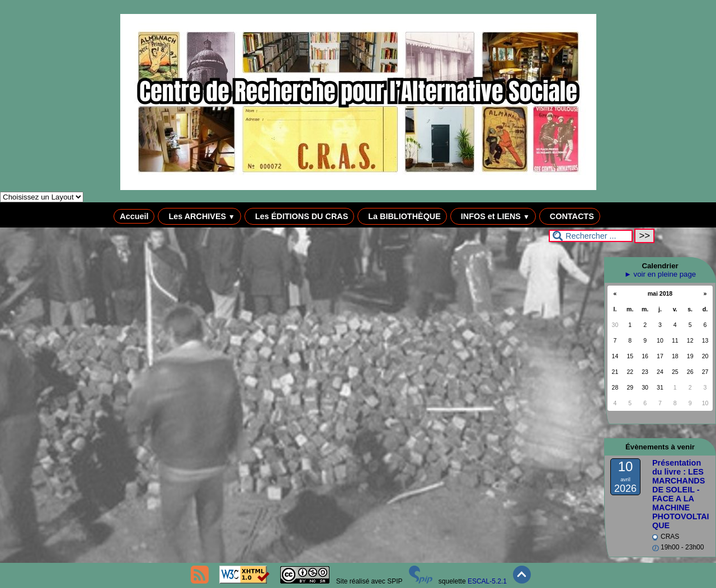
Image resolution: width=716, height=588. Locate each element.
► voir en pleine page (660, 274)
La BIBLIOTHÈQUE (402, 216)
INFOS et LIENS (493, 216)
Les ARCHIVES (199, 216)
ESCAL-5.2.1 (487, 581)
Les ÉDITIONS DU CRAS (299, 216)
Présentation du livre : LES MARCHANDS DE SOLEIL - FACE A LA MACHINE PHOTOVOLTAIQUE (681, 494)
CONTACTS (570, 216)
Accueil (134, 216)
